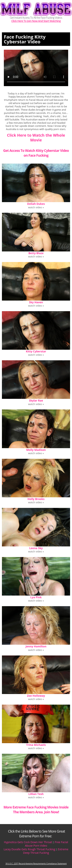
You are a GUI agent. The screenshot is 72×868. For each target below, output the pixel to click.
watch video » (36, 207)
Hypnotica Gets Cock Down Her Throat (28, 842)
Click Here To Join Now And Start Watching (36, 21)
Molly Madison (36, 450)
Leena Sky (36, 548)
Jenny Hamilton (36, 646)
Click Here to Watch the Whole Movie (36, 138)
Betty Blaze (36, 253)
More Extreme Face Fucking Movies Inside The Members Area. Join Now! (36, 810)
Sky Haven (36, 302)
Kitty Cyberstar (36, 351)
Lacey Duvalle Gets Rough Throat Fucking (29, 849)
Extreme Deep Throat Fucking (46, 851)
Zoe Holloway (36, 696)
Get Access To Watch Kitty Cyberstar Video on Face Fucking (36, 153)
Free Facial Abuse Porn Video (47, 844)
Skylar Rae (36, 400)
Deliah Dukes (36, 204)
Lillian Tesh (36, 794)
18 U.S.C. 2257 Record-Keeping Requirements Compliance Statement (36, 864)
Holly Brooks (36, 499)
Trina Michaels (36, 745)
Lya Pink (36, 597)
